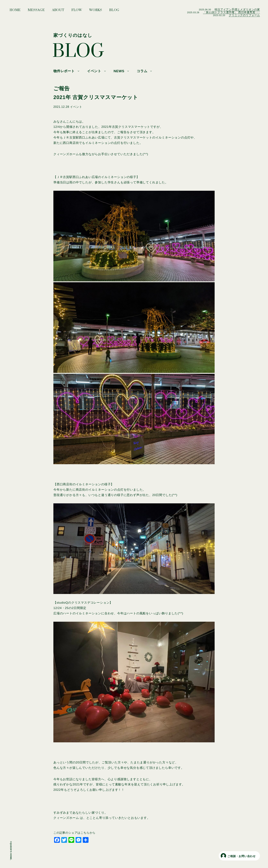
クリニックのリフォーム (244, 15)
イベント (94, 71)
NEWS (119, 71)
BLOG (114, 11)
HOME (15, 11)
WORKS (96, 11)
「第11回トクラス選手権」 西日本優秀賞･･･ (231, 12)
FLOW (77, 11)
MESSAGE (36, 11)
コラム (142, 71)
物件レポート (64, 71)
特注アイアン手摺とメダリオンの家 (237, 9)
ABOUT (58, 11)
